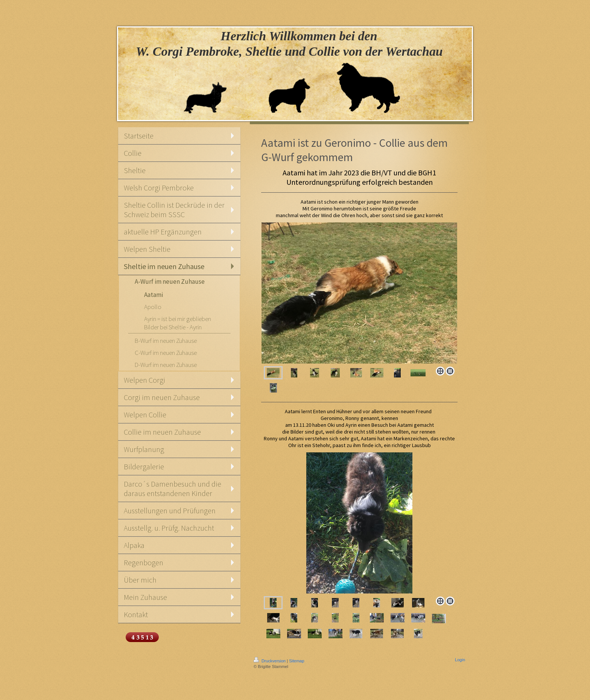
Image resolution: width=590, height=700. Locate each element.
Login (460, 660)
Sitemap (297, 661)
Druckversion (270, 661)
